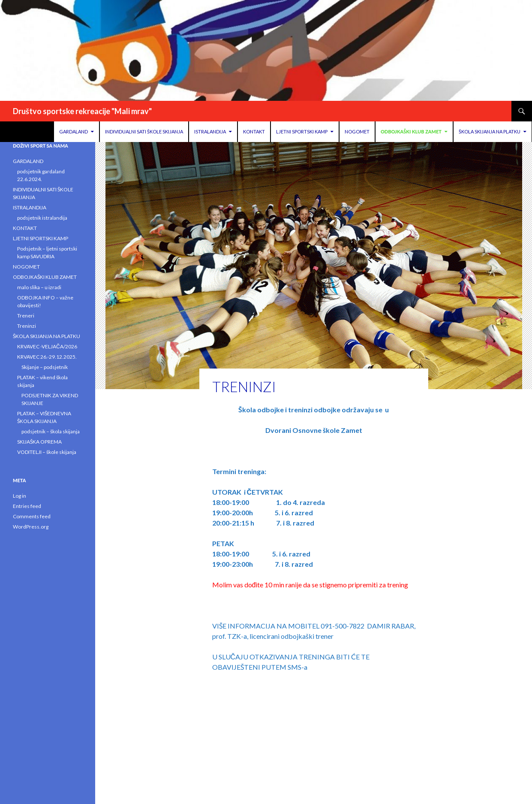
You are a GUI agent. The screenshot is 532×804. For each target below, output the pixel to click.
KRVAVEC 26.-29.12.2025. (47, 357)
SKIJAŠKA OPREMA (39, 442)
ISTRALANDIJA (210, 131)
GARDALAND (74, 131)
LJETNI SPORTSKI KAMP (302, 131)
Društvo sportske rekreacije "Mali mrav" (82, 111)
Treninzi (27, 326)
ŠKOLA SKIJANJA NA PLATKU (490, 131)
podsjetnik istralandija (42, 218)
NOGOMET (357, 131)
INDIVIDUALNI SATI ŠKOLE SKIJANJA (144, 131)
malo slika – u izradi (39, 287)
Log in (20, 496)
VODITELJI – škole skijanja (47, 452)
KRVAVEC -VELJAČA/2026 (47, 346)
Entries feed (27, 506)
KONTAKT (254, 131)
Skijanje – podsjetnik (45, 367)
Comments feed (32, 516)
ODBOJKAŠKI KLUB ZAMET (411, 131)
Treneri (26, 316)
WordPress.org (31, 527)
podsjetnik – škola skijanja (51, 431)
